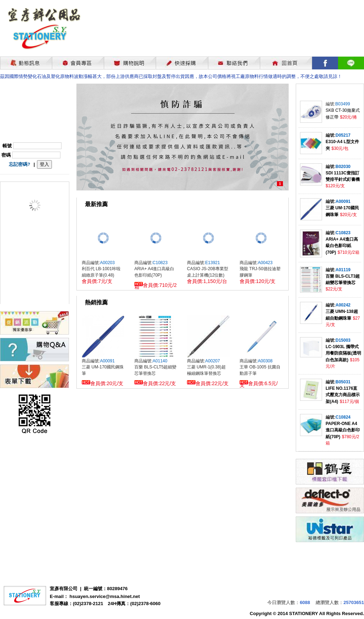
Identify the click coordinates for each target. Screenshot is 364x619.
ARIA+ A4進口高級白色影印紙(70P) (342, 246)
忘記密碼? (20, 164)
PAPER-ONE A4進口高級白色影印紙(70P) (343, 430)
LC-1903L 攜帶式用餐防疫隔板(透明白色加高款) (343, 353)
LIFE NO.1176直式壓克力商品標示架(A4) (343, 395)
